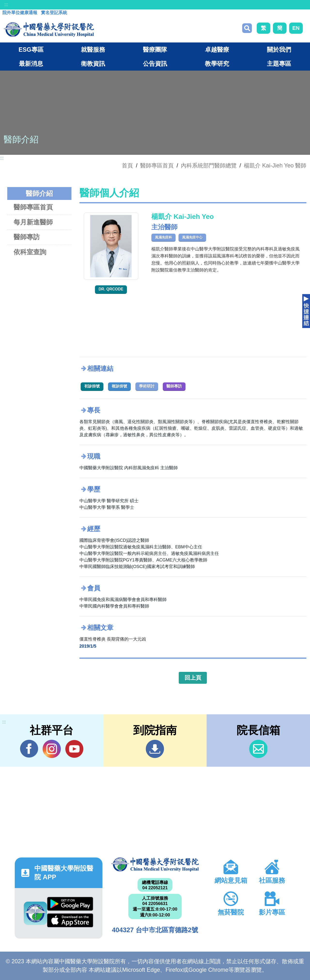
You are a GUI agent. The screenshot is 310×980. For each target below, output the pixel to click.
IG (52, 749)
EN (296, 28)
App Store (70, 920)
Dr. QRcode (111, 289)
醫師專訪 (27, 237)
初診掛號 (92, 386)
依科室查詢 (30, 252)
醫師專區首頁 (33, 207)
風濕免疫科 (163, 237)
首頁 (127, 165)
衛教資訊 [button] (93, 64)
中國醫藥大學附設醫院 (155, 865)
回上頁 (193, 678)
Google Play (70, 904)
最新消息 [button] (31, 64)
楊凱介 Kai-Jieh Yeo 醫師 (275, 165)
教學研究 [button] (217, 64)
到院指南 (155, 749)
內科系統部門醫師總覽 (209, 165)
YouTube (74, 749)
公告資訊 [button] (155, 64)
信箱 (258, 749)
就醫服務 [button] (93, 49)
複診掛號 (119, 386)
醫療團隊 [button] (155, 49)
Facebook (29, 749)
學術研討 (147, 386)
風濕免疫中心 (192, 237)
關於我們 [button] (279, 49)
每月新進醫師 (33, 222)
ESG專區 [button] (31, 49)
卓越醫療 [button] (217, 49)
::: (6, 5)
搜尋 (247, 28)
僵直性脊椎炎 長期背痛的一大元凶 (113, 639)
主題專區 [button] (279, 64)
